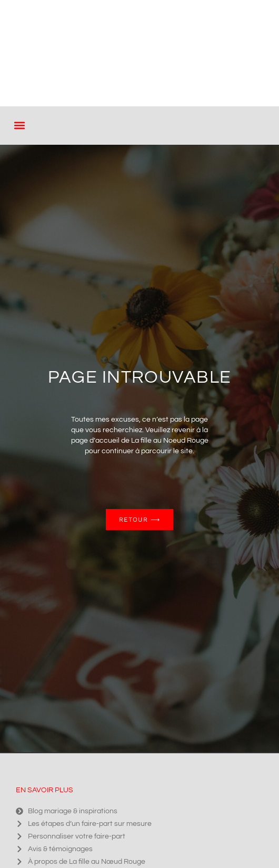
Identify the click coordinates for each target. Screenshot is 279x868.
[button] (19, 126)
